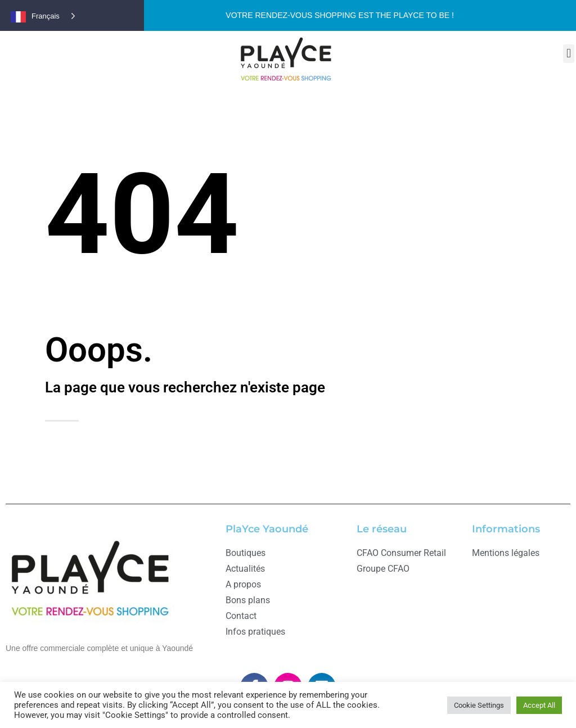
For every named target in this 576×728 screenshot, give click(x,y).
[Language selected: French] (49, 15)
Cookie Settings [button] (479, 705)
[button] (568, 54)
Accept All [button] (539, 705)
